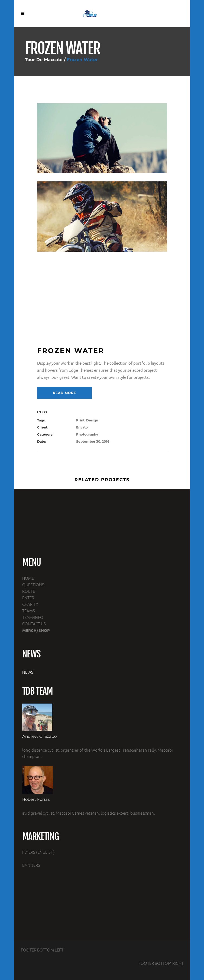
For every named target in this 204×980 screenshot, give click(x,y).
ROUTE (29, 591)
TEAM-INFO (33, 617)
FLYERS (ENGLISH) (38, 852)
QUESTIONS (33, 584)
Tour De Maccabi (44, 60)
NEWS (28, 672)
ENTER (28, 598)
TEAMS (29, 611)
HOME (28, 578)
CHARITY (30, 604)
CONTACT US (34, 624)
